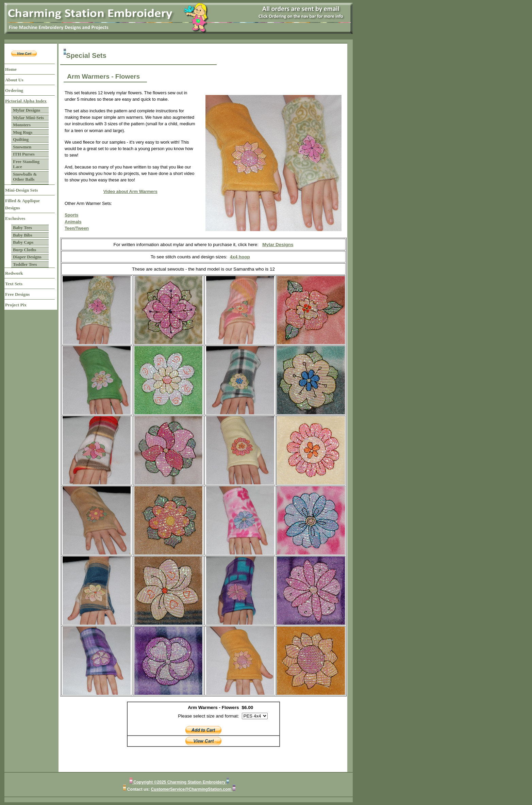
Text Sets (14, 284)
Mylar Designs (27, 110)
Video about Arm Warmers (130, 191)
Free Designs (18, 294)
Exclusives (15, 218)
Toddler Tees (25, 264)
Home (11, 69)
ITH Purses (24, 154)
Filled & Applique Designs (22, 204)
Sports (71, 215)
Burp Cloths (24, 250)
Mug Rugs (23, 132)
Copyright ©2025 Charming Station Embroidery (179, 782)
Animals (73, 222)
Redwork (14, 273)
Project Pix (16, 305)
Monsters (22, 125)
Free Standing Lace (26, 164)
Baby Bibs (23, 235)
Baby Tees (22, 228)
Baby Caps (23, 242)
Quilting (21, 139)
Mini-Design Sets (21, 190)
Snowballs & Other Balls (25, 177)
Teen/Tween (77, 228)
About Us (14, 80)
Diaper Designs (27, 257)
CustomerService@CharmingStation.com (192, 789)
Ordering (14, 90)
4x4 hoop (240, 257)
